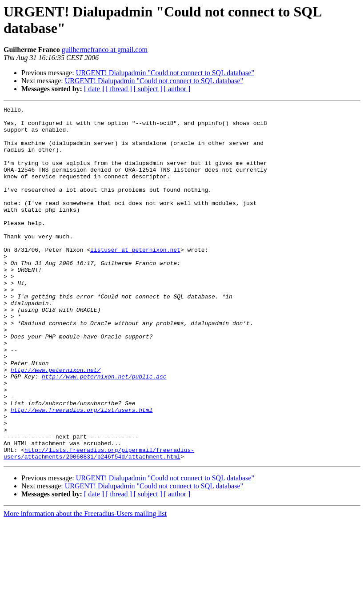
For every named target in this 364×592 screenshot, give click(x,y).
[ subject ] (148, 89)
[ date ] (94, 89)
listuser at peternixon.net (135, 279)
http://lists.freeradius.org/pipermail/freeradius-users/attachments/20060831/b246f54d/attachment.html (99, 523)
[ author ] (177, 89)
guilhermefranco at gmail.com (105, 50)
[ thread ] (119, 89)
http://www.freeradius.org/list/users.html (82, 471)
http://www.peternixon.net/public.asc (104, 431)
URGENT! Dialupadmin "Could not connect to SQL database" (165, 73)
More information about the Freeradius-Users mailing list (85, 584)
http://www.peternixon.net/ (56, 423)
